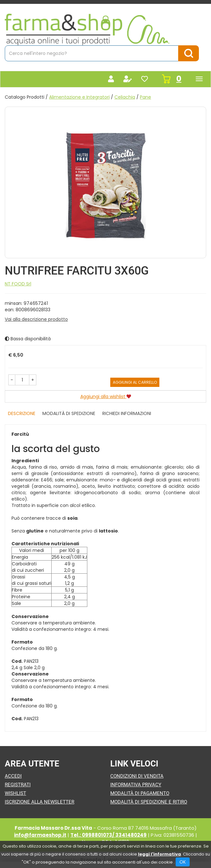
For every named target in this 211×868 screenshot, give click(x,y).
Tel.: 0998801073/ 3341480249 (109, 835)
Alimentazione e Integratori (79, 97)
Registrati (18, 785)
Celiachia (125, 97)
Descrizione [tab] (22, 413)
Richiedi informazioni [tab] (127, 413)
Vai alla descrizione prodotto (36, 319)
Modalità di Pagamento (140, 793)
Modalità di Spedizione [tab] (69, 413)
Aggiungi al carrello (135, 382)
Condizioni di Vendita (137, 776)
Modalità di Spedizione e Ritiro (149, 802)
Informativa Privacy (136, 785)
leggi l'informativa (160, 854)
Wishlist (15, 793)
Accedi (13, 776)
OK (183, 862)
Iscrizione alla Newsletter (40, 802)
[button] (12, 380)
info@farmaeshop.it (40, 835)
